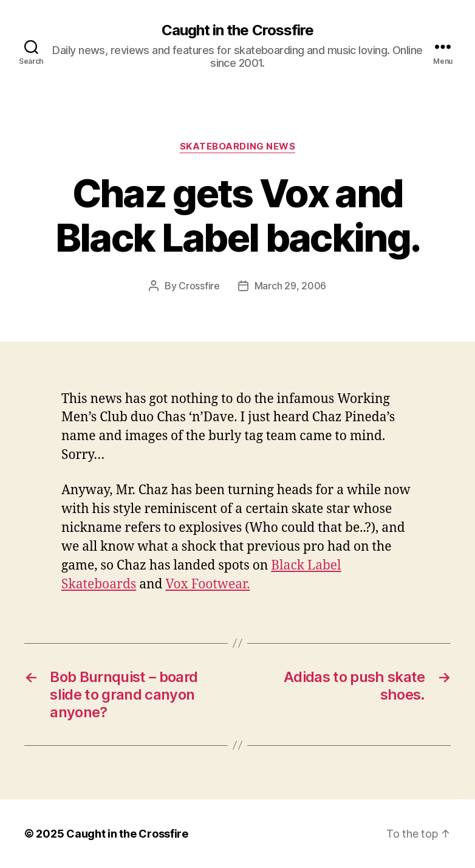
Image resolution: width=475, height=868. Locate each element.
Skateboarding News (238, 146)
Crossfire (199, 286)
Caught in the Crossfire (237, 30)
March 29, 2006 (290, 286)
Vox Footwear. (208, 584)
